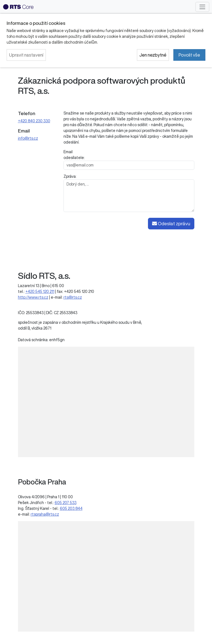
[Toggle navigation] (202, 7)
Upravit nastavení (26, 55)
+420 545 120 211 (40, 291)
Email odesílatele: (74, 155)
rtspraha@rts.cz (45, 514)
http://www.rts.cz (33, 297)
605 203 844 (71, 508)
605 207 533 (66, 503)
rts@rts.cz (73, 297)
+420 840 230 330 (34, 121)
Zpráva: (70, 176)
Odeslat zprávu (171, 224)
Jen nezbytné (153, 55)
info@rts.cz (28, 138)
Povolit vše (189, 55)
